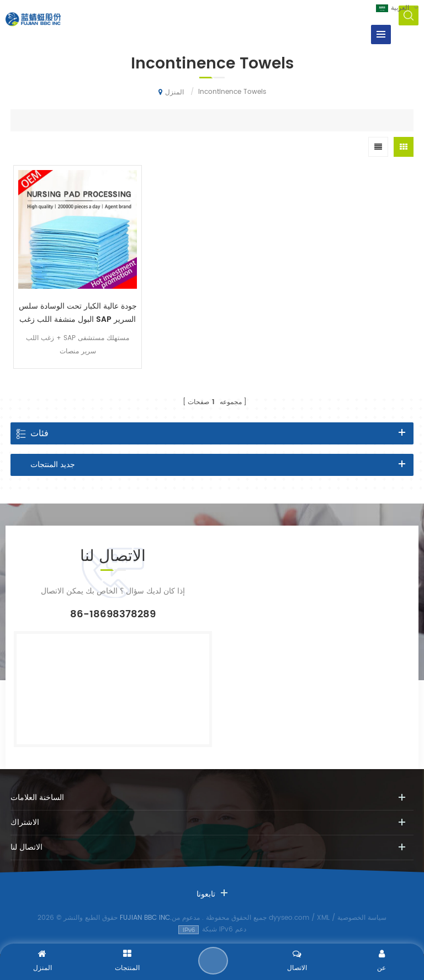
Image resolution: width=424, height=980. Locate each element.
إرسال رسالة (213, 961)
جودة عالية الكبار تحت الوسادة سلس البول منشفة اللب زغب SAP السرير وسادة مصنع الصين (78, 313)
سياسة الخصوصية (362, 918)
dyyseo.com (289, 918)
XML (323, 918)
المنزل (171, 92)
